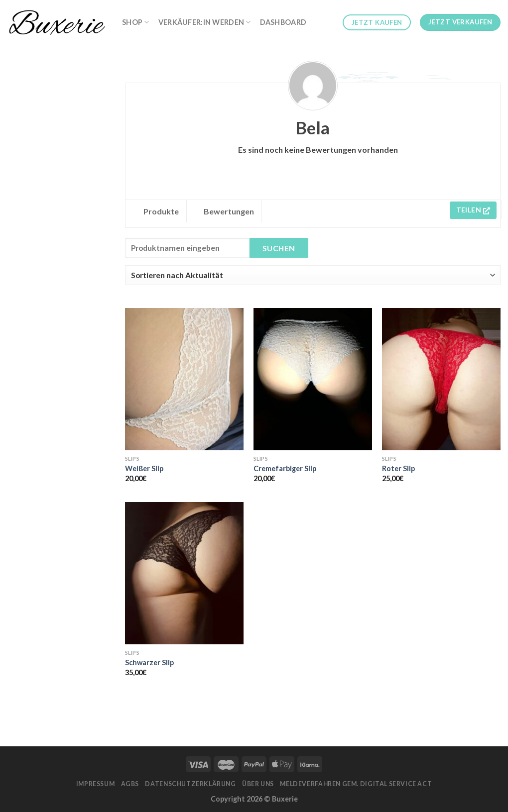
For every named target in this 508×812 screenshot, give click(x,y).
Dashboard (283, 22)
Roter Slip (398, 468)
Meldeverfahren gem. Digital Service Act (356, 784)
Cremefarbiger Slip (285, 468)
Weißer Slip (144, 468)
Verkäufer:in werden (205, 22)
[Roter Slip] (442, 379)
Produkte (161, 211)
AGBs (130, 784)
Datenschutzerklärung (190, 784)
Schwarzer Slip (149, 662)
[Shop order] (313, 275)
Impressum (96, 784)
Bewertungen (229, 211)
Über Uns (258, 784)
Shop (136, 22)
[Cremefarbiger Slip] (313, 379)
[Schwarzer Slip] (185, 573)
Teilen (473, 210)
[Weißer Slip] (185, 379)
